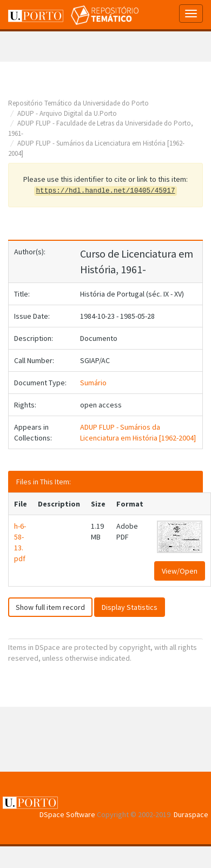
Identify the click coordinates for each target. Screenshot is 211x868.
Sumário (93, 383)
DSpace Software (67, 814)
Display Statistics (130, 607)
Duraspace (191, 814)
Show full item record (50, 607)
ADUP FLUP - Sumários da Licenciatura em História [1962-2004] (138, 432)
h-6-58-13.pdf (20, 542)
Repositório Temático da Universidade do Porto (78, 103)
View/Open (180, 571)
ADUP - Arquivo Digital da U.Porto (67, 113)
